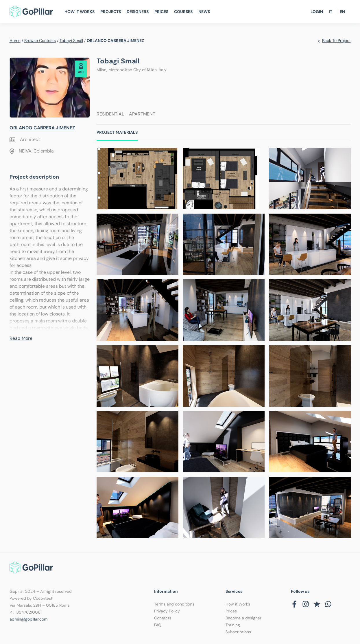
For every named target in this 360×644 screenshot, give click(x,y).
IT (331, 12)
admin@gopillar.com (28, 619)
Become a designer (243, 618)
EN (342, 12)
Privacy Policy (167, 611)
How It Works (80, 12)
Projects (111, 12)
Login (317, 12)
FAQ (158, 625)
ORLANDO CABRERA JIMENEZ (42, 128)
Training (233, 625)
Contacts (163, 618)
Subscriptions (238, 632)
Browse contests (40, 41)
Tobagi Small (71, 41)
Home (15, 41)
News (204, 12)
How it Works (238, 604)
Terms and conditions (174, 604)
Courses (183, 12)
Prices (161, 12)
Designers (138, 12)
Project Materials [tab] (117, 132)
